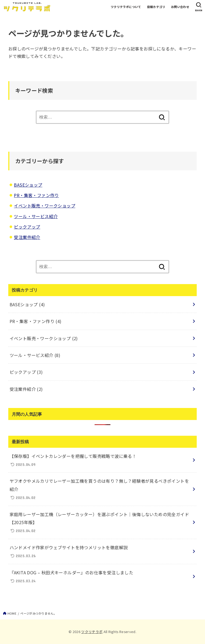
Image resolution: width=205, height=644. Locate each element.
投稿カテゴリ (156, 7)
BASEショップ (28, 185)
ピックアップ (27, 227)
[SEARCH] (199, 7)
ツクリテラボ (92, 632)
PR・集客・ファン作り (36, 195)
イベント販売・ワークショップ (45, 206)
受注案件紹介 (27, 237)
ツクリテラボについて (126, 7)
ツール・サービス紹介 (36, 216)
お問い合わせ (180, 7)
